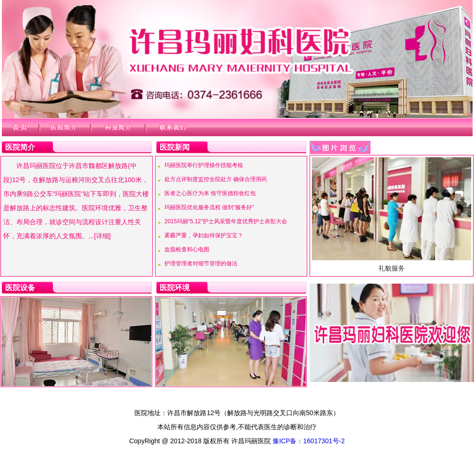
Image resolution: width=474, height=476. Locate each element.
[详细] (103, 236)
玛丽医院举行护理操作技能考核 (204, 165)
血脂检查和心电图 (187, 249)
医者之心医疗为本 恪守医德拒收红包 (210, 193)
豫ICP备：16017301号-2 (309, 441)
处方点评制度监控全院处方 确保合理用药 (216, 179)
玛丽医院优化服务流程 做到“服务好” (209, 207)
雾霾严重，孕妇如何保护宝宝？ (204, 235)
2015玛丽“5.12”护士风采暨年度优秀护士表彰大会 (226, 221)
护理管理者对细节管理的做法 (201, 264)
